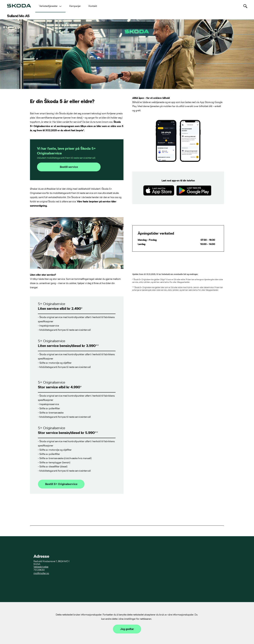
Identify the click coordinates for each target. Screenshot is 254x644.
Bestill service (69, 167)
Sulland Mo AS (18, 16)
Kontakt (93, 6)
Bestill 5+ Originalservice (61, 484)
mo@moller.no (41, 573)
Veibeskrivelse (41, 567)
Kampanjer (75, 6)
